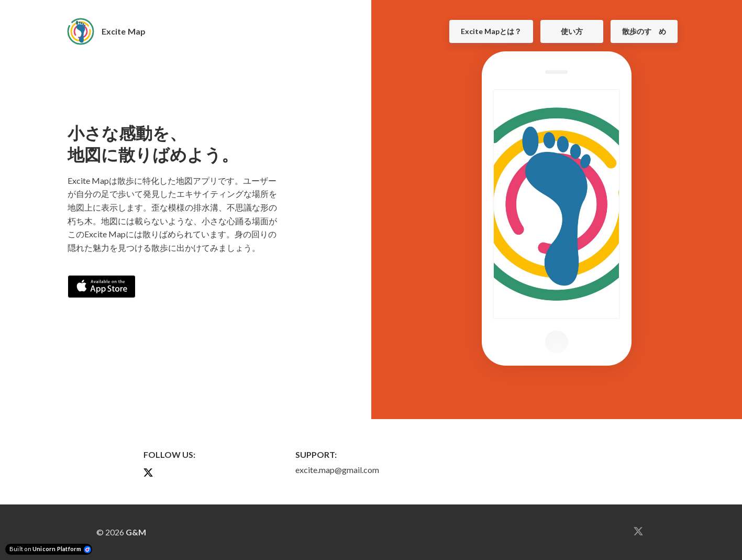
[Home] (112, 31)
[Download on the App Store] (102, 287)
